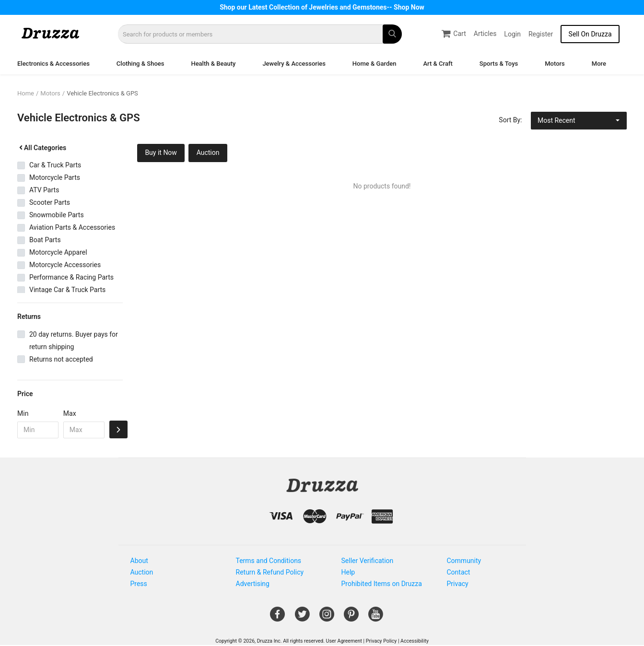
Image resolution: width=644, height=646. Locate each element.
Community (464, 561)
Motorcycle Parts (55, 177)
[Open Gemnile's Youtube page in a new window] (376, 618)
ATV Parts (44, 190)
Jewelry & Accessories (294, 64)
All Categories (42, 148)
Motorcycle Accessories (65, 265)
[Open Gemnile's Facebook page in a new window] (277, 618)
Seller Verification (368, 561)
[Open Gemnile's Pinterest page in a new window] (351, 618)
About (139, 561)
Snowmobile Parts (57, 215)
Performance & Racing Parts (71, 277)
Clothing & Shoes (141, 64)
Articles (485, 34)
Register (541, 34)
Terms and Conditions (269, 561)
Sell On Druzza (590, 34)
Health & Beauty (213, 64)
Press (139, 584)
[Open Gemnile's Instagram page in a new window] (327, 618)
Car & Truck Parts (55, 165)
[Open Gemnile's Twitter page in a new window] (302, 618)
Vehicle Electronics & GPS (102, 93)
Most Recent (556, 120)
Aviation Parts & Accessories (72, 227)
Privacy (458, 584)
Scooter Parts (50, 202)
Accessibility (415, 641)
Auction (208, 153)
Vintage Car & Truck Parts (67, 290)
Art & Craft (438, 64)
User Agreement (344, 641)
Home (26, 93)
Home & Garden (375, 64)
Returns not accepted (61, 359)
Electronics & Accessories (53, 64)
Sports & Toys (499, 64)
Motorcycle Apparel (58, 252)
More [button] (599, 64)
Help (348, 572)
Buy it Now (161, 153)
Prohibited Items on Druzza (382, 584)
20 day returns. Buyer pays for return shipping (74, 341)
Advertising (253, 584)
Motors (555, 64)
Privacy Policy (381, 641)
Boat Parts (45, 240)
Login (512, 34)
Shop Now (409, 7)
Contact (459, 572)
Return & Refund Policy (270, 572)
